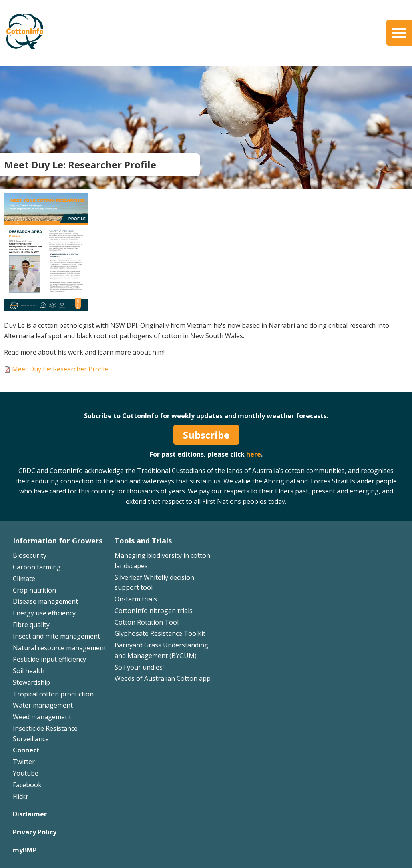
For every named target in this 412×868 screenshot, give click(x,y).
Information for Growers (58, 541)
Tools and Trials (143, 541)
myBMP (25, 850)
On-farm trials (136, 599)
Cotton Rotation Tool (147, 622)
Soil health (29, 671)
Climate (24, 579)
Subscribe (206, 435)
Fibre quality (31, 625)
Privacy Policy (35, 832)
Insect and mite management (56, 636)
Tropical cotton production (53, 694)
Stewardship (31, 682)
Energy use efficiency (44, 613)
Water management (43, 705)
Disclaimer (30, 814)
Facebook (27, 785)
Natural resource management (59, 648)
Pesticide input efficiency (49, 659)
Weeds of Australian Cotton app (163, 678)
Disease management (45, 601)
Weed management (42, 717)
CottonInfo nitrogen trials (154, 611)
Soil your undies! (139, 667)
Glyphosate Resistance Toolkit (160, 633)
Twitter (24, 762)
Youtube (26, 773)
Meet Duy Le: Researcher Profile (60, 369)
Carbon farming (37, 567)
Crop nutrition (34, 590)
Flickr (21, 796)
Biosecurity (30, 555)
